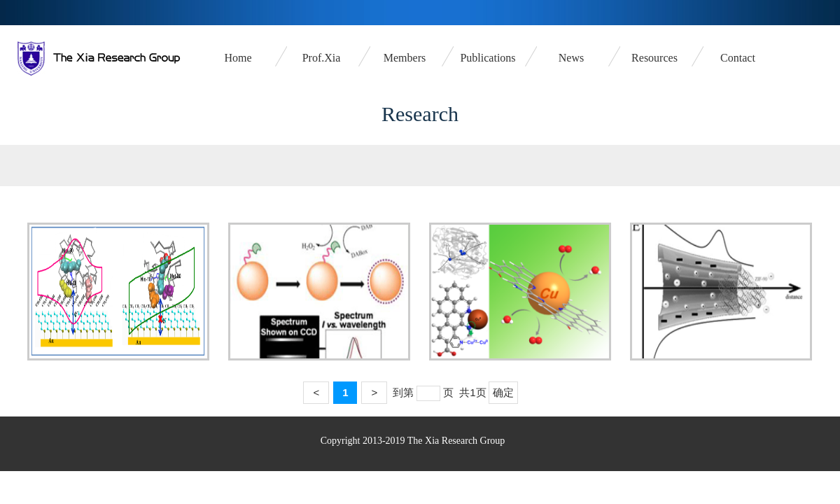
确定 (503, 392)
